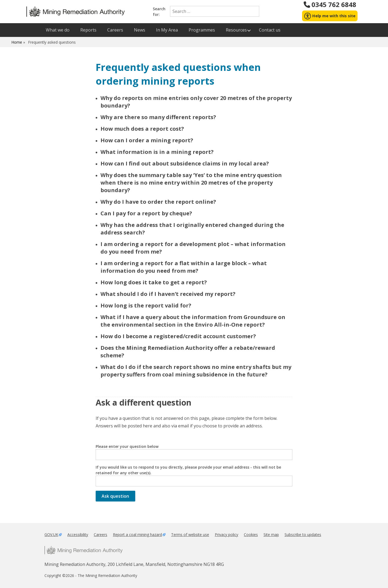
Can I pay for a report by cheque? (146, 213)
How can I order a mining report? (147, 140)
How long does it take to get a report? (154, 282)
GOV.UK (51, 535)
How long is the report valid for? (146, 305)
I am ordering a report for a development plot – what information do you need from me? (193, 248)
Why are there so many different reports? (158, 117)
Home (17, 42)
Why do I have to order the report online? (158, 202)
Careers (101, 535)
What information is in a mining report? (157, 152)
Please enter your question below (194, 452)
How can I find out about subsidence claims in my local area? (185, 163)
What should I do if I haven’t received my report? (168, 294)
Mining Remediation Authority (84, 550)
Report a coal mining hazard (137, 535)
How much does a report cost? (142, 129)
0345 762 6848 (330, 5)
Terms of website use (190, 535)
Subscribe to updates (303, 535)
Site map (271, 535)
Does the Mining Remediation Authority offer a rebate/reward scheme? (188, 352)
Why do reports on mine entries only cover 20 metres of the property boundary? (196, 102)
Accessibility (78, 535)
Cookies (251, 535)
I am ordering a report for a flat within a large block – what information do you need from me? (184, 267)
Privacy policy (226, 535)
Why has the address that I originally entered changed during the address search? (192, 229)
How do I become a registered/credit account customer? (178, 336)
